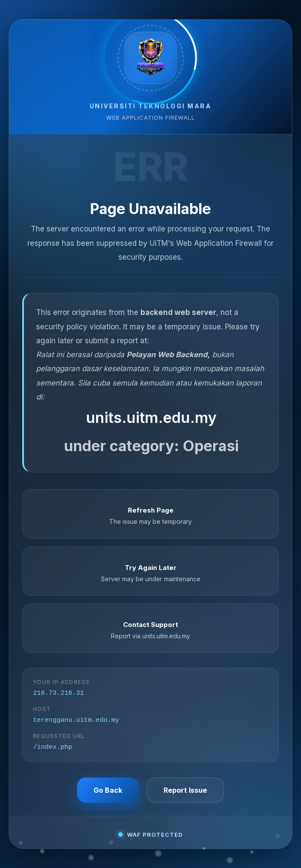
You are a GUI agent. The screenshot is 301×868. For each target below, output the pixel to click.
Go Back (108, 792)
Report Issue (185, 792)
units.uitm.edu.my (151, 416)
